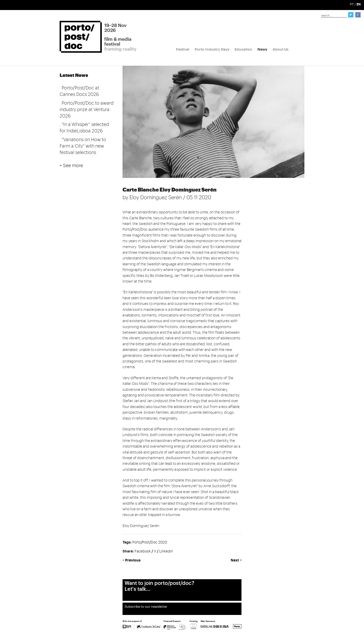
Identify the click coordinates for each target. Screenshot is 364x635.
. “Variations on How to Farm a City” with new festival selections (83, 146)
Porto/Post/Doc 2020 (150, 542)
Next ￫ (236, 560)
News (262, 49)
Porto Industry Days (212, 49)
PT (352, 4)
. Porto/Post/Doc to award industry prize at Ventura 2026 (87, 110)
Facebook (143, 551)
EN (359, 4)
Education (243, 49)
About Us (281, 49)
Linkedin (166, 551)
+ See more (71, 166)
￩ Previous (132, 560)
